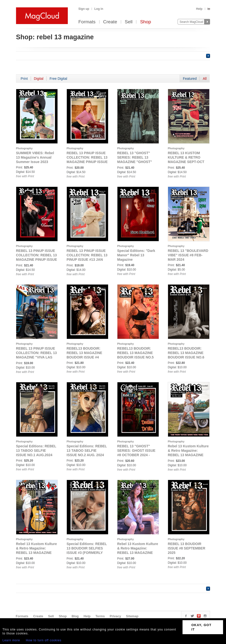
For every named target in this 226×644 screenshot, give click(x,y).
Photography (24, 148)
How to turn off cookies (44, 640)
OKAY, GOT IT (201, 627)
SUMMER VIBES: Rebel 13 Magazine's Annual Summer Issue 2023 (35, 157)
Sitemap (132, 616)
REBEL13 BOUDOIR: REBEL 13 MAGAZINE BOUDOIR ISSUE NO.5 (135, 353)
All (205, 79)
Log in (99, 9)
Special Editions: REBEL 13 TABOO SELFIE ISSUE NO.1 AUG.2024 (36, 451)
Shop (145, 22)
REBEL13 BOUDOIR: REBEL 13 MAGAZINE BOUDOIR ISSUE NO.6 (186, 353)
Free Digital (58, 79)
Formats (87, 22)
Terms (100, 616)
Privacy (115, 616)
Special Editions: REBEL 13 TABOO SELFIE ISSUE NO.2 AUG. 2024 (87, 451)
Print (24, 79)
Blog (75, 616)
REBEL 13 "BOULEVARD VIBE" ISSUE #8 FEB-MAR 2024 (188, 255)
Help (199, 9)
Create (110, 22)
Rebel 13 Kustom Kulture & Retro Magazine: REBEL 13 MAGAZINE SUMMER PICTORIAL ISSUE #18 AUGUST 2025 (138, 553)
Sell (129, 22)
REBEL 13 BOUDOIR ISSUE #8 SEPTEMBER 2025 (187, 548)
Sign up (84, 9)
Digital (39, 79)
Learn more (11, 640)
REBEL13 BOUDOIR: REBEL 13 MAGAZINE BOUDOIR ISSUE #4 (84, 353)
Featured (190, 79)
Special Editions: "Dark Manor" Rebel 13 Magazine (136, 255)
